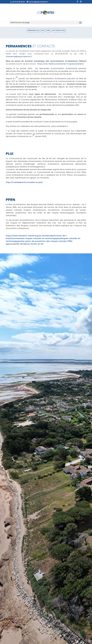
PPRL (48, 30)
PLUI (43, 30)
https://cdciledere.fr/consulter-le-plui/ (24, 182)
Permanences (33, 30)
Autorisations (59, 30)
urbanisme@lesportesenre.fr (19, 56)
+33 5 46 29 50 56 (18, 2)
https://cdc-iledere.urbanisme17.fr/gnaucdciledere (60, 64)
